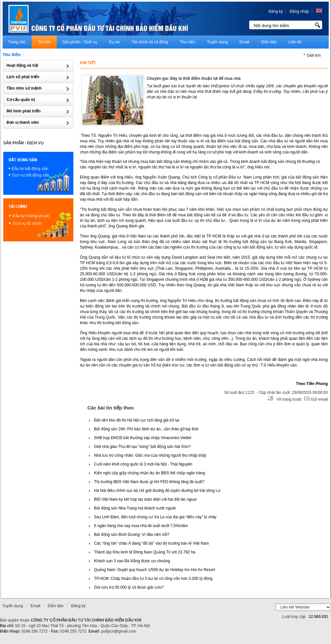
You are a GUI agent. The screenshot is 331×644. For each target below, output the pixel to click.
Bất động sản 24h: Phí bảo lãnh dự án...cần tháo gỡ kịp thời (144, 429)
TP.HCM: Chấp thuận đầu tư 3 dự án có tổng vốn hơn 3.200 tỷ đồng (151, 579)
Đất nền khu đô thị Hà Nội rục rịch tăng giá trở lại (134, 420)
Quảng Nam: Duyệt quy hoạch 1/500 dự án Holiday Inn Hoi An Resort (152, 570)
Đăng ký (276, 11)
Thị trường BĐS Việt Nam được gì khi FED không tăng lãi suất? (147, 482)
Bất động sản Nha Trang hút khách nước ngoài (132, 508)
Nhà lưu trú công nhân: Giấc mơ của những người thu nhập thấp (148, 455)
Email (36, 606)
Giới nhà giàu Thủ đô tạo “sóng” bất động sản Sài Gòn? (140, 447)
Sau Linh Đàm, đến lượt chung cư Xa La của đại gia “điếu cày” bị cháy (153, 517)
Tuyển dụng (13, 606)
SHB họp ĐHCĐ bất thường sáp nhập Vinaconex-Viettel (140, 438)
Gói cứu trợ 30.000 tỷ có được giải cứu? (126, 587)
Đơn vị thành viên (23, 122)
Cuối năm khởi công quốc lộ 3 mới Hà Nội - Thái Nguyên (141, 464)
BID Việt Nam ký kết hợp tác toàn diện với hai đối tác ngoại (143, 499)
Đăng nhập (299, 11)
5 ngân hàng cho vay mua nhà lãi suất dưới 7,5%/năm (139, 526)
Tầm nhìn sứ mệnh (25, 88)
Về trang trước (289, 399)
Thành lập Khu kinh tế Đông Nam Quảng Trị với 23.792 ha (142, 552)
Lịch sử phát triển (23, 77)
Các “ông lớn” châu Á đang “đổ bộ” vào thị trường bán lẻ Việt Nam (149, 543)
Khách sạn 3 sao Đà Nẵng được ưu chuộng (129, 561)
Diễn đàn (56, 606)
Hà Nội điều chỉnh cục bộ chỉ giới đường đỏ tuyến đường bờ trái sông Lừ (155, 491)
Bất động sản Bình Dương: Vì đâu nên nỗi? (129, 535)
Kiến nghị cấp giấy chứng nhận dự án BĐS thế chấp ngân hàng (147, 473)
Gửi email (319, 399)
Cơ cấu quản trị (21, 100)
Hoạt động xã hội (23, 65)
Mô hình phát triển (24, 111)
